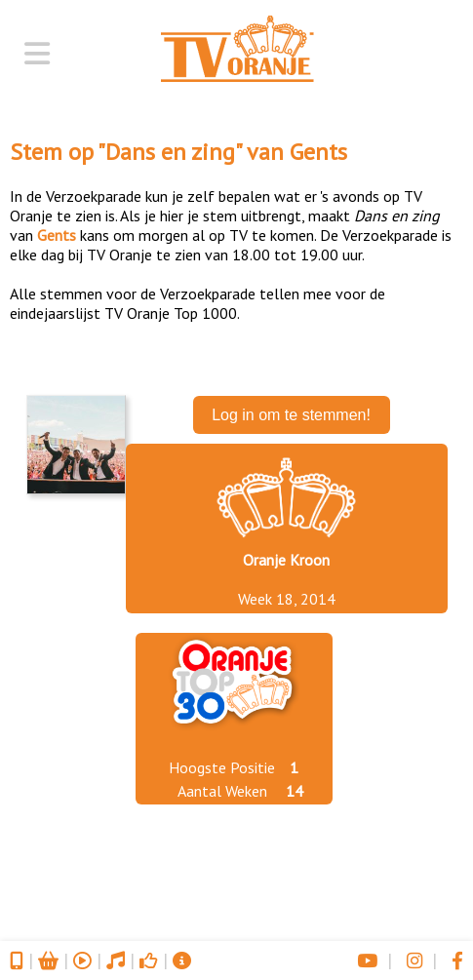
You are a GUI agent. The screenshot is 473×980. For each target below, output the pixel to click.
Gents (318, 152)
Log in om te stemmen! (291, 415)
